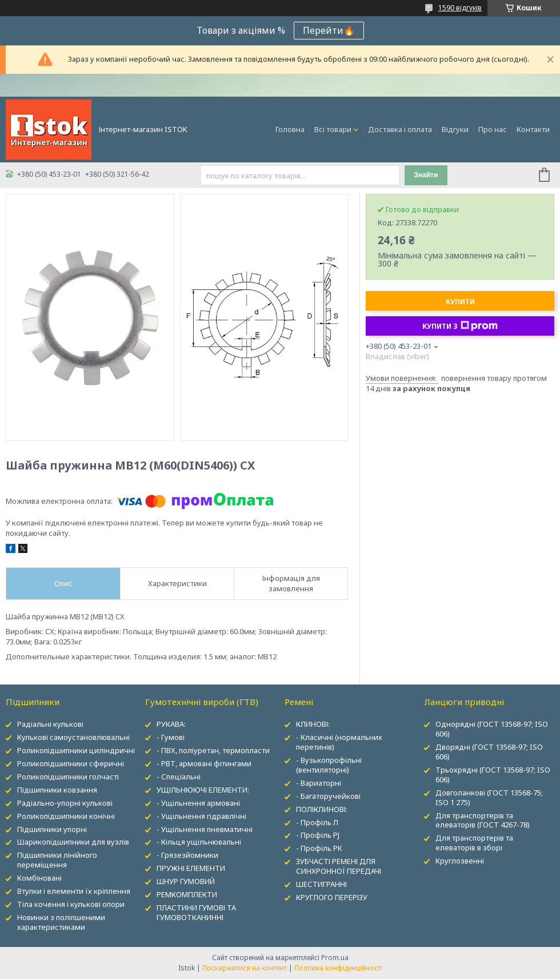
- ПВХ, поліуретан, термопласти (213, 750)
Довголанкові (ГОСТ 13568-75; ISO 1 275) (489, 797)
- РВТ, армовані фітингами (204, 763)
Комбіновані (39, 878)
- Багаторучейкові (328, 796)
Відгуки (455, 129)
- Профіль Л (317, 822)
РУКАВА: (171, 724)
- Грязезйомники (187, 855)
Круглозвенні (460, 861)
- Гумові (171, 737)
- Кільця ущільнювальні (199, 842)
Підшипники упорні (52, 829)
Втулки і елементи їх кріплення (74, 891)
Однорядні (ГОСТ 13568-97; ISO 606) (492, 729)
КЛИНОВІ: (313, 724)
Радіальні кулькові (50, 724)
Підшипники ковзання (57, 790)
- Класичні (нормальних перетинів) (339, 742)
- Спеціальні (179, 777)
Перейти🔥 (329, 30)
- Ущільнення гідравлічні (201, 816)
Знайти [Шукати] (426, 175)
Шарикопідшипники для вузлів (73, 842)
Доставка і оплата (400, 129)
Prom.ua (335, 958)
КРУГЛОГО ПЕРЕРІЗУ (332, 897)
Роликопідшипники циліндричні (76, 750)
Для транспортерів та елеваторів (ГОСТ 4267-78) (483, 820)
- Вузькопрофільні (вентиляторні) (329, 765)
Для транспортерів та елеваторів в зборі (474, 843)
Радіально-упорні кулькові (65, 803)
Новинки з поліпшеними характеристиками (61, 922)
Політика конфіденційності (338, 968)
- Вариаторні (319, 783)
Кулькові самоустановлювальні (73, 737)
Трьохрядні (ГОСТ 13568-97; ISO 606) (493, 775)
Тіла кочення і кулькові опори (71, 904)
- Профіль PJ (318, 835)
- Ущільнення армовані (198, 803)
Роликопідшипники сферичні (71, 763)
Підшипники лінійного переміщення (57, 860)
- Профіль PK (319, 848)
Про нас (493, 129)
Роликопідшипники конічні (66, 816)
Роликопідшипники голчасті (68, 777)
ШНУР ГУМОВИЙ (186, 881)
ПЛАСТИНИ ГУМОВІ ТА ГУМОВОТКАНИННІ (196, 912)
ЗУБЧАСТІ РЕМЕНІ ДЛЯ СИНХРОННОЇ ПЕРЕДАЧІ (339, 866)
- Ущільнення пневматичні (205, 829)
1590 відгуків (460, 8)
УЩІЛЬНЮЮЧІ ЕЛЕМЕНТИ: (203, 790)
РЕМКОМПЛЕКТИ (187, 894)
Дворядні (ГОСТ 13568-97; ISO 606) (489, 752)
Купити (460, 302)
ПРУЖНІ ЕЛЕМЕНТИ (191, 868)
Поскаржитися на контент (245, 968)
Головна (290, 129)
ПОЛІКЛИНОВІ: (322, 809)
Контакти (533, 129)
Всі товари (333, 129)
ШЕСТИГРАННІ (321, 884)
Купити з (460, 326)
